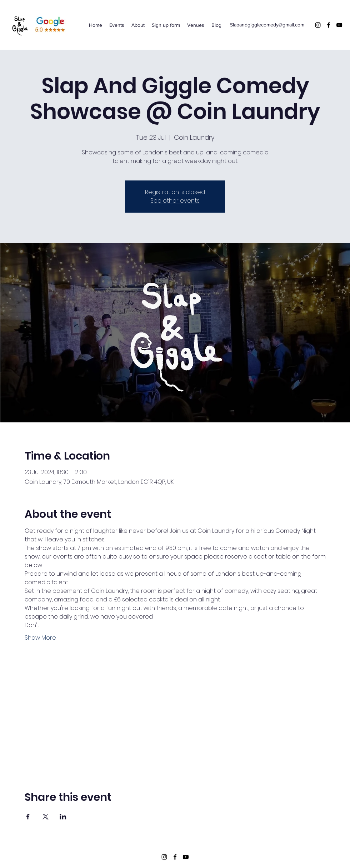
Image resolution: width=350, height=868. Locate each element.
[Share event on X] (46, 817)
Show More (40, 638)
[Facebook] (329, 25)
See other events (175, 201)
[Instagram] (318, 25)
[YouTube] (339, 25)
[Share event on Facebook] (28, 817)
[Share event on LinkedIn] (63, 817)
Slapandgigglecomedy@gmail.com (267, 25)
